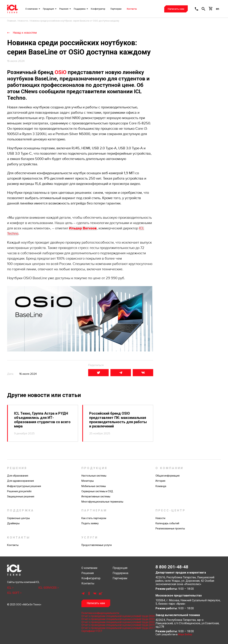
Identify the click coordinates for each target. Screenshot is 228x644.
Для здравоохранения (20, 481)
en (217, 9)
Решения (64, 9)
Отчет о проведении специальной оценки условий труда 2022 (114, 622)
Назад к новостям (25, 33)
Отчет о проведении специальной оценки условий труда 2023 (114, 619)
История (160, 481)
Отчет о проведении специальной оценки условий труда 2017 (114, 628)
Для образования (18, 476)
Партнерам (116, 9)
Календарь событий (167, 523)
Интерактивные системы (96, 496)
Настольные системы (94, 476)
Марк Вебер (185, 634)
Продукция (48, 9)
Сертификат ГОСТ (92, 631)
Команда (161, 486)
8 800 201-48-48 (172, 567)
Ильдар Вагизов (83, 228)
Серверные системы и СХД (97, 491)
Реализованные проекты (170, 529)
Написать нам (176, 9)
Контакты (132, 9)
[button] (196, 9)
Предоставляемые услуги (97, 545)
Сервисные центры (18, 518)
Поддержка (80, 9)
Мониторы (88, 481)
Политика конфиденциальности (100, 613)
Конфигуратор (98, 9)
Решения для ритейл (19, 491)
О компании (31, 9)
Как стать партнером (94, 518)
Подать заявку (90, 523)
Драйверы (13, 523)
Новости (160, 518)
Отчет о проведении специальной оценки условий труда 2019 (114, 625)
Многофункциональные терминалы (102, 502)
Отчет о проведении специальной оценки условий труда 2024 (114, 616)
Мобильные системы (94, 486)
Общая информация (168, 476)
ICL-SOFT (14, 593)
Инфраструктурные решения (24, 486)
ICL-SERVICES (48, 588)
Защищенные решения (21, 496)
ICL (10, 588)
